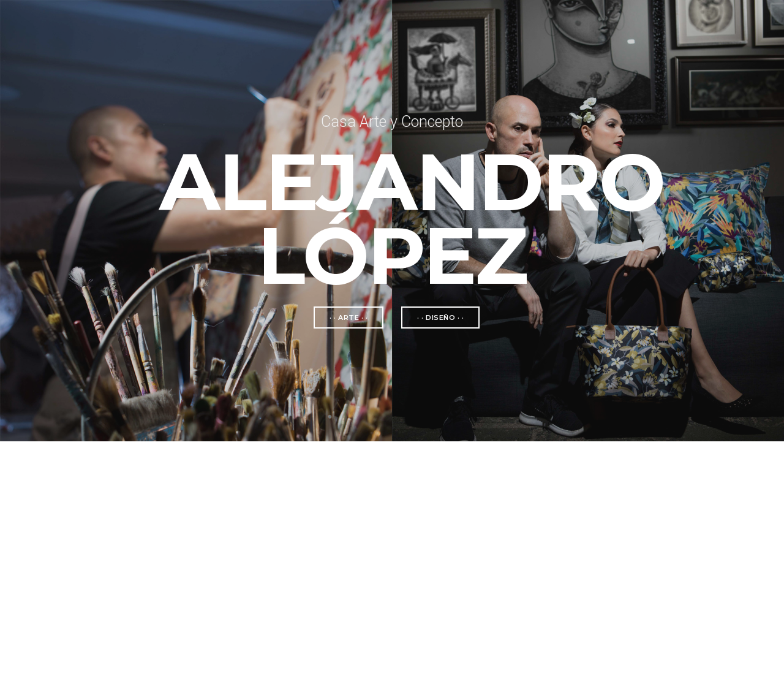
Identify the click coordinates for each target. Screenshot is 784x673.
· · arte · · (349, 317)
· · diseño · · (440, 317)
